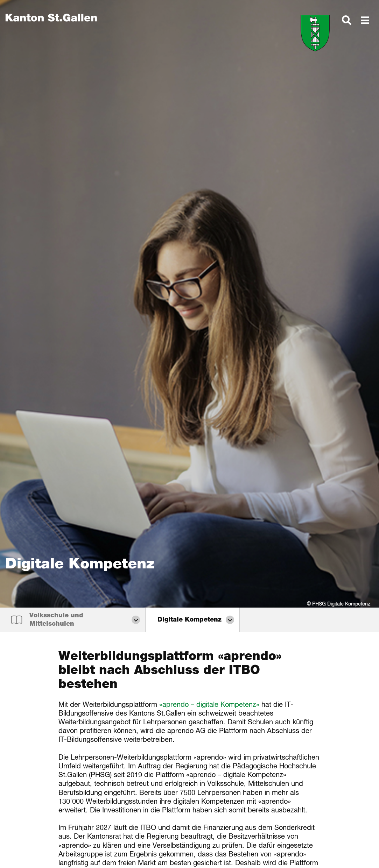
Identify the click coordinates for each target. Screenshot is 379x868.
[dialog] (346, 23)
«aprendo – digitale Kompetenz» (209, 705)
